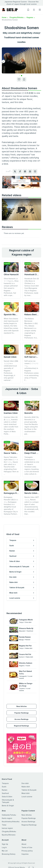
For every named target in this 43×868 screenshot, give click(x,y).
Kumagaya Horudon (14, 493)
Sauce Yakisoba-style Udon (18, 453)
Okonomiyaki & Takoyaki (8, 801)
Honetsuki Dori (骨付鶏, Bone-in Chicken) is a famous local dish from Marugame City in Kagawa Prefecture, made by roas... (32, 287)
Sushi (4, 787)
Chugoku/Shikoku (18, 17)
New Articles (22, 706)
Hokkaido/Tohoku (9, 815)
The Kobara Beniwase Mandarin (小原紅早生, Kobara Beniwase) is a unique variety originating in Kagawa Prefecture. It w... (31, 328)
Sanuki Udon (10, 357)
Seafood (5, 793)
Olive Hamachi (11, 274)
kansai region (7, 828)
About (24, 844)
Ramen (5, 790)
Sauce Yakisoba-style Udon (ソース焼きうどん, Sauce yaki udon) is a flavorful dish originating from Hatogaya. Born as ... (11, 466)
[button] (19, 76)
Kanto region (7, 818)
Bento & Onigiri (8, 806)
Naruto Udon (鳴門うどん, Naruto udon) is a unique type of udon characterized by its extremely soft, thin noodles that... (32, 506)
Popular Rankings (22, 713)
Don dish (25, 783)
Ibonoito (29, 413)
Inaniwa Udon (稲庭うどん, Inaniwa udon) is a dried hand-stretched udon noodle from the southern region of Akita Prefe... (11, 426)
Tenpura (5, 783)
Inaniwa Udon (11, 413)
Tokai (4, 825)
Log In (4, 847)
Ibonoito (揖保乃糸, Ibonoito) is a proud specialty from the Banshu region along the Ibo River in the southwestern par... (32, 426)
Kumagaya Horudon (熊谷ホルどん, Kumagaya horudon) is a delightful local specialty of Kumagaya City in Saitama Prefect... (11, 506)
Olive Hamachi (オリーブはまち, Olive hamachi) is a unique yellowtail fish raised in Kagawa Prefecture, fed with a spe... (11, 287)
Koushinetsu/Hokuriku (11, 822)
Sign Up (5, 844)
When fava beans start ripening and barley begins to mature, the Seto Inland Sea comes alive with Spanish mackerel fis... (11, 326)
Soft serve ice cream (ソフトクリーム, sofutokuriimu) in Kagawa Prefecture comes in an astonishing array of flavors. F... (32, 371)
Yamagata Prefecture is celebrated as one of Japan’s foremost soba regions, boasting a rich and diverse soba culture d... (32, 466)
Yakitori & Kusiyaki (29, 790)
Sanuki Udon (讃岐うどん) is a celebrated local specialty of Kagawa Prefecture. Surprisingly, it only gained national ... (11, 371)
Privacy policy (27, 851)
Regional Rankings (21, 726)
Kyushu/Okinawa (9, 835)
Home (5, 17)
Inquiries (25, 854)
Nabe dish (26, 787)
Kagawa (31, 17)
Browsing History (9, 854)
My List (5, 851)
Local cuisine (27, 797)
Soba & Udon (7, 797)
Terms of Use (27, 847)
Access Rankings (21, 719)
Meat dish (26, 793)
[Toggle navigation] (40, 10)
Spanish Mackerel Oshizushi (18, 314)
